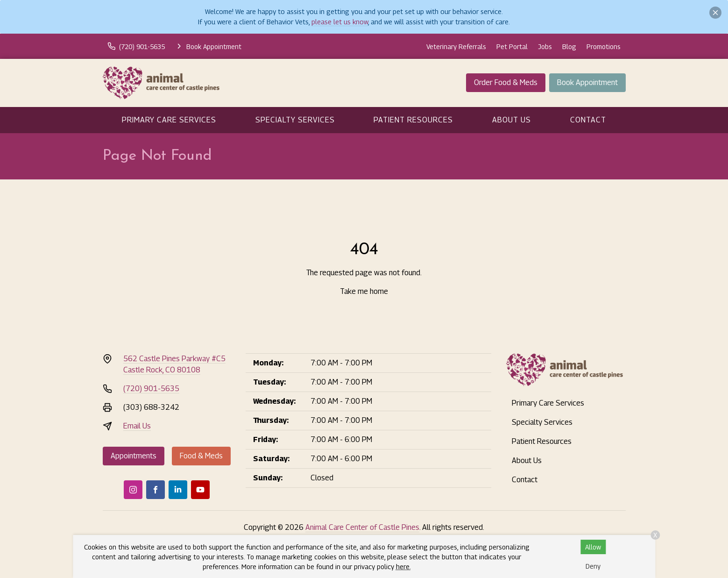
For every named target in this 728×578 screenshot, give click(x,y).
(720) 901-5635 (151, 389)
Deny (593, 566)
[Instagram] (133, 490)
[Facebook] (155, 490)
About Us (512, 120)
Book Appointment (587, 82)
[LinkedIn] (178, 490)
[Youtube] (200, 490)
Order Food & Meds (506, 82)
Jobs (545, 46)
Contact (588, 120)
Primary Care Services (169, 120)
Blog (569, 46)
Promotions (604, 46)
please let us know (340, 22)
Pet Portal (512, 46)
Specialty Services (295, 120)
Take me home (364, 291)
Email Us (137, 426)
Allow (593, 547)
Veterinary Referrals (456, 46)
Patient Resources (413, 120)
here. (403, 567)
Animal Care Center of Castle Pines (362, 527)
